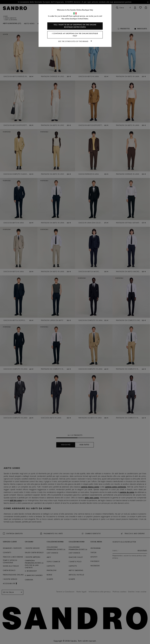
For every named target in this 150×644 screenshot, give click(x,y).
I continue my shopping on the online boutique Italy (75, 35)
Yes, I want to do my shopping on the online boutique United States (75, 26)
